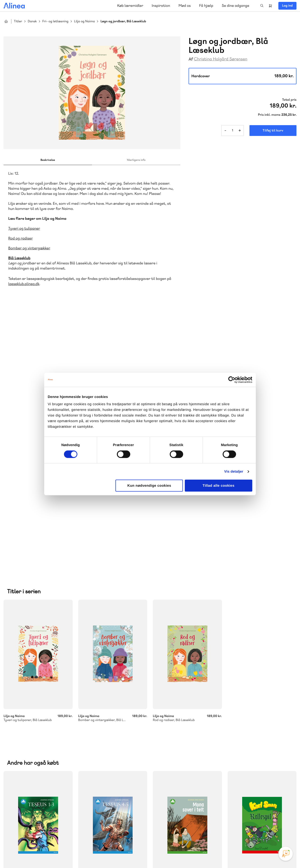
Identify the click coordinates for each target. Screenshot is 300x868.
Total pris (289, 100)
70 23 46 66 (32, 783)
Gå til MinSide (177, 768)
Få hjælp (206, 6)
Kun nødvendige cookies (149, 486)
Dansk (32, 21)
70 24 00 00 (184, 811)
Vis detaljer (234, 471)
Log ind (287, 6)
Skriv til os (183, 718)
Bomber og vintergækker (29, 248)
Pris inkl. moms (269, 115)
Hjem (6, 21)
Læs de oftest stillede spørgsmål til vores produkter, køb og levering (69, 817)
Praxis (129, 732)
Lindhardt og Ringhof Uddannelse (39, 732)
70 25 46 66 (184, 708)
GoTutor (18, 738)
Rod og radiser (20, 238)
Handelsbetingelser (254, 855)
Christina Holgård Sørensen (221, 59)
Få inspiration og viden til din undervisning (198, 743)
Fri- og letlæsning (55, 21)
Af (191, 59)
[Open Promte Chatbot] (286, 854)
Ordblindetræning (42, 738)
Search (262, 6)
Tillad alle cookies (219, 486)
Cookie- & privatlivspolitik (220, 855)
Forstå (69, 738)
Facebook (251, 833)
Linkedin (273, 833)
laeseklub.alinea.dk (24, 284)
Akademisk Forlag (107, 732)
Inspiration (161, 6)
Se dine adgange (235, 6)
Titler (18, 21)
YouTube (262, 833)
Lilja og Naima (84, 21)
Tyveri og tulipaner (24, 228)
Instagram (240, 833)
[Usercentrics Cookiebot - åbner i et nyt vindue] (232, 380)
